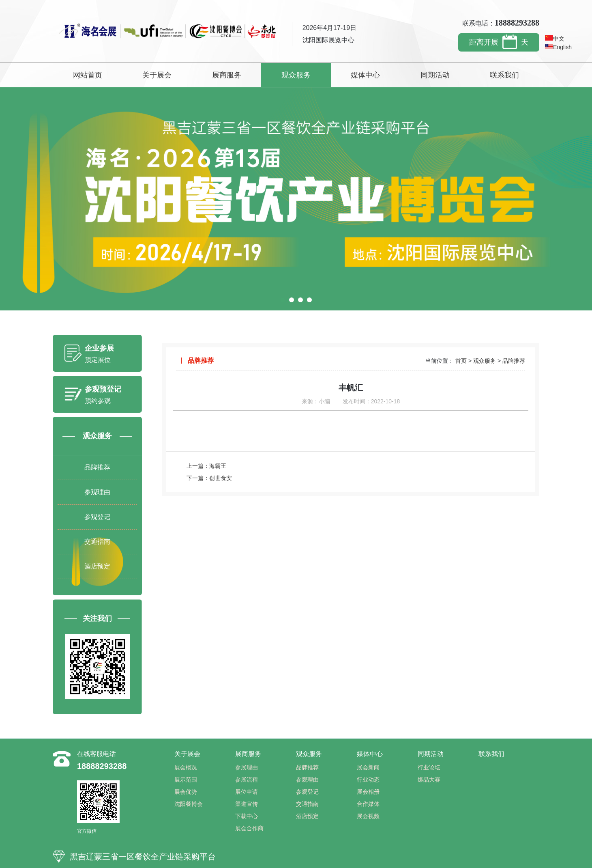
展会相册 (368, 792)
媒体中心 (365, 75)
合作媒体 (368, 804)
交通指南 (97, 542)
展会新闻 (368, 767)
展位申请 (247, 792)
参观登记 (97, 517)
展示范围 (186, 780)
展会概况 (186, 767)
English (558, 47)
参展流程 (247, 780)
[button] (283, 300)
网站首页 (88, 75)
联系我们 (504, 75)
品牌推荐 (97, 467)
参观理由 (97, 492)
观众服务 (296, 75)
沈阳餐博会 (189, 804)
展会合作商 (249, 828)
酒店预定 (97, 566)
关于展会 (157, 75)
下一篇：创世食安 (209, 478)
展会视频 (368, 816)
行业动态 (368, 780)
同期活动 (435, 75)
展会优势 (186, 792)
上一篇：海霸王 (206, 466)
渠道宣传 (247, 804)
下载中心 (247, 816)
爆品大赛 (429, 780)
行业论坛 (429, 767)
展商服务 (227, 75)
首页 (461, 361)
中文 (555, 39)
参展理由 (247, 767)
